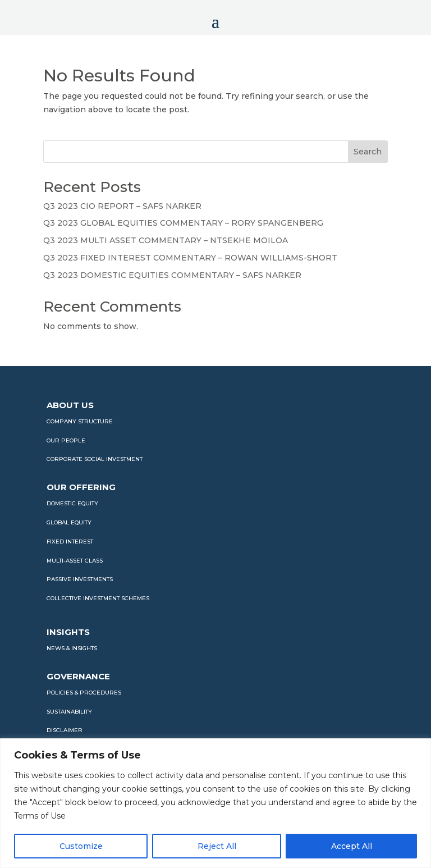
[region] (215, 803)
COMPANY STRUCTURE (80, 421)
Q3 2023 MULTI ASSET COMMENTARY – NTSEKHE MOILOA (166, 240)
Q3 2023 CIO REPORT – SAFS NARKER (122, 206)
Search (368, 152)
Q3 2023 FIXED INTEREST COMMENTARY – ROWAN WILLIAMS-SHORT (190, 258)
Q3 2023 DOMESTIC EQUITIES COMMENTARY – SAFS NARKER (172, 275)
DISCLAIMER (65, 730)
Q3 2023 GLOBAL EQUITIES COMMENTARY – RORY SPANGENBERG (183, 223)
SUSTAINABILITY (69, 712)
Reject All (217, 846)
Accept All (352, 846)
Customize (81, 846)
